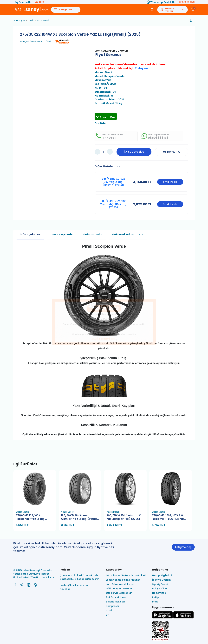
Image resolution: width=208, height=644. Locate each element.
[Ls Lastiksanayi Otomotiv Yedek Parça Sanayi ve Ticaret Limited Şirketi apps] (183, 618)
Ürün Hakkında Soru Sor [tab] (128, 234)
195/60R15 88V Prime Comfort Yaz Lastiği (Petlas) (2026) (80, 517)
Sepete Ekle (134, 152)
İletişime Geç (183, 547)
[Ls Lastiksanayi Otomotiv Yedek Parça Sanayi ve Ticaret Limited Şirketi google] (162, 618)
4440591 (40, 2)
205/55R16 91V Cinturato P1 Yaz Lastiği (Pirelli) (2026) (124, 517)
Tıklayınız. (142, 68)
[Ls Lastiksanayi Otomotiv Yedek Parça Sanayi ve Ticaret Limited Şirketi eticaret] (173, 631)
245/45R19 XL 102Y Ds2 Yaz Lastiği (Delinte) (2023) (113, 182)
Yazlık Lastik (43, 20)
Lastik (31, 20)
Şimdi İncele (170, 182)
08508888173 (187, 2)
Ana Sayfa (19, 20)
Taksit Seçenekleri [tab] (62, 234)
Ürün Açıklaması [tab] (30, 234)
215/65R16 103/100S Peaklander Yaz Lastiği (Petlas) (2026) (30, 517)
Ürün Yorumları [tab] (93, 234)
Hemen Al (172, 152)
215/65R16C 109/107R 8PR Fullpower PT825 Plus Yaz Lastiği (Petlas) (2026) (168, 517)
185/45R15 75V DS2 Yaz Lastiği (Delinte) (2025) (113, 204)
